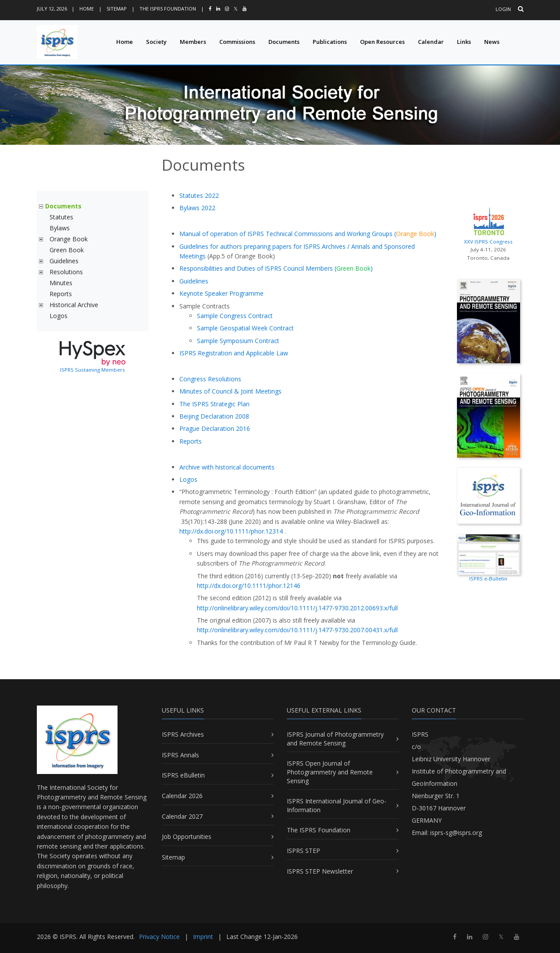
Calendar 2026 (182, 796)
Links (464, 42)
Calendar (431, 42)
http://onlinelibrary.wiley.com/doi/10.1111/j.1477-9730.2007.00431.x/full (297, 630)
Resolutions (66, 272)
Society (156, 42)
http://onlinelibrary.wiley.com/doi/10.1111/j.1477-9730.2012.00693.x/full (297, 608)
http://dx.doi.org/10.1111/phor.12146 (249, 586)
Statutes (61, 217)
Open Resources (382, 42)
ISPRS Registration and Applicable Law (234, 353)
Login (503, 9)
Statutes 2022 (199, 195)
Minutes (61, 283)
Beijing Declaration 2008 (214, 416)
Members (193, 42)
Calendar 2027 (182, 816)
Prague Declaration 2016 (215, 428)
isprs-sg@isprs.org (456, 833)
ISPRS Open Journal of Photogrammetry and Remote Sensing (330, 772)
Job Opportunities (187, 837)
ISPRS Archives (183, 734)
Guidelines (64, 261)
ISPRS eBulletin (183, 775)
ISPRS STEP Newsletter (320, 871)
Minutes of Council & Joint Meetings (230, 391)
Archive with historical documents (227, 467)
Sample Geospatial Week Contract (245, 328)
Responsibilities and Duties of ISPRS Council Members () (276, 268)
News (492, 42)
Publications (330, 42)
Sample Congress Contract (235, 316)
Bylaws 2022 (197, 208)
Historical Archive (74, 305)
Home (87, 9)
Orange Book (69, 239)
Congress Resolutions (210, 379)
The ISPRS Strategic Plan (214, 404)
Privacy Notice (159, 937)
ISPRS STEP (303, 851)
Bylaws (60, 228)
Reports (61, 294)
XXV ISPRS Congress (489, 224)
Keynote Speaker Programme (221, 293)
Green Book (67, 250)
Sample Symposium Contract (238, 341)
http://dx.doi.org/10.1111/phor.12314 (231, 531)
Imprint (203, 937)
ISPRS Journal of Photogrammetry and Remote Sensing (335, 739)
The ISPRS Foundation (168, 9)
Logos (59, 316)
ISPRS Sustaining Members (93, 370)
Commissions (237, 42)
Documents (284, 42)
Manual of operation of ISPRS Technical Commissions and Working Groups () (308, 234)
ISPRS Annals (180, 755)
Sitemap (117, 9)
